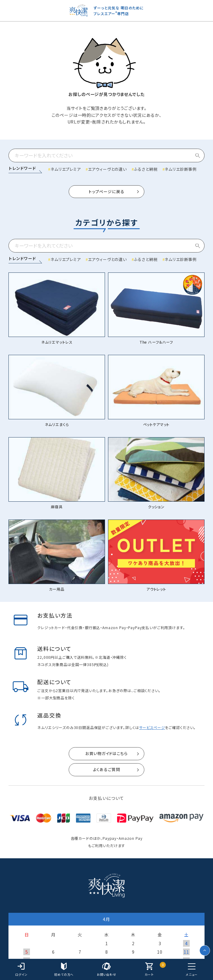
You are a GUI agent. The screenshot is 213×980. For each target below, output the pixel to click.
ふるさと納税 (146, 169)
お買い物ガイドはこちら (106, 753)
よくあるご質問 (106, 769)
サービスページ (152, 727)
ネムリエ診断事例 (181, 169)
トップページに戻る (106, 191)
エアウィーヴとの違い (107, 169)
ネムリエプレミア (66, 169)
